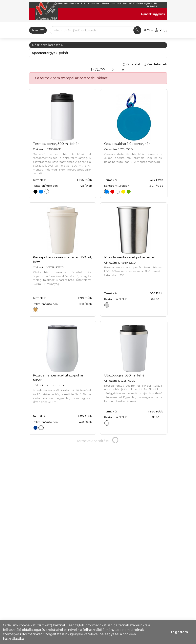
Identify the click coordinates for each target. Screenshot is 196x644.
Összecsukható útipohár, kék (127, 144)
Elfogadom (178, 632)
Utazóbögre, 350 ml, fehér (125, 375)
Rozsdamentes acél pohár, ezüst (130, 257)
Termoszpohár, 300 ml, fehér (56, 144)
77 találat (46, 605)
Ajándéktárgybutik (153, 14)
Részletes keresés (48, 45)
